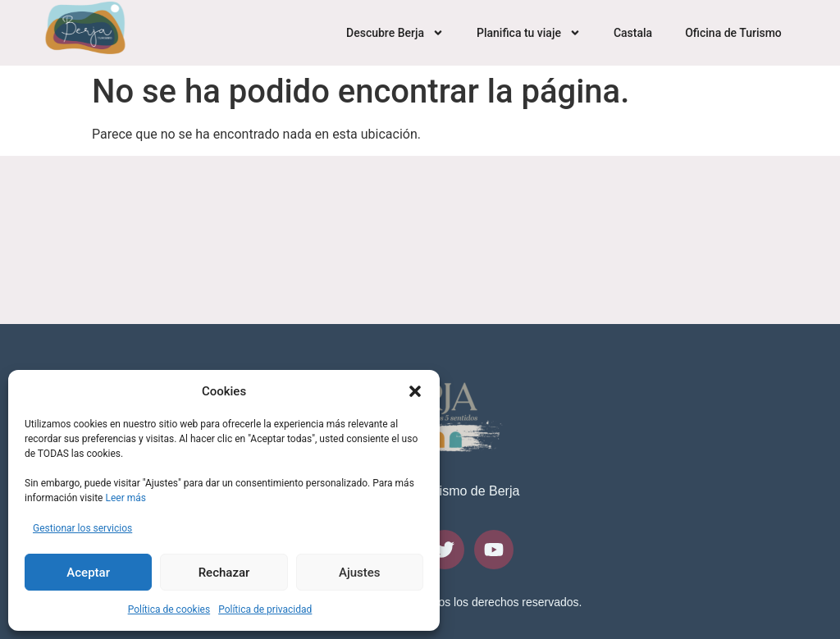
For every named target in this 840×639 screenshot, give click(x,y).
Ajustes (360, 573)
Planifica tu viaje (529, 33)
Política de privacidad (265, 609)
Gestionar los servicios (82, 528)
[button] (415, 391)
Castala (633, 33)
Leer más (125, 498)
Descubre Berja (395, 33)
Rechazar (224, 573)
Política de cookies (169, 609)
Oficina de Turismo (733, 33)
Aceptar (88, 573)
